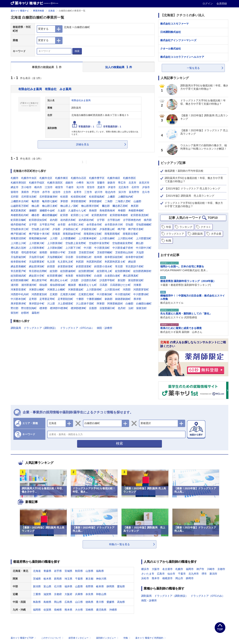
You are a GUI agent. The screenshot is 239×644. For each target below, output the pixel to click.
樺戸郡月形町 (136, 229)
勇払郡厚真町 (131, 276)
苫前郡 (72, 252)
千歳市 (70, 187)
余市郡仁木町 (76, 225)
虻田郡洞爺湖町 (20, 280)
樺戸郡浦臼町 (18, 234)
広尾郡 (54, 294)
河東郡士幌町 (37, 290)
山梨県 (79, 586)
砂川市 (99, 192)
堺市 (204, 574)
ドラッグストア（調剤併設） (41, 328)
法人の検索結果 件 (119, 67)
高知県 (121, 602)
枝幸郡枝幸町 (18, 262)
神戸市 (200, 569)
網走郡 (132, 262)
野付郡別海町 (29, 308)
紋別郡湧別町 (86, 271)
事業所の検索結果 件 (47, 67)
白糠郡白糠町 (144, 304)
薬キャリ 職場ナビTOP (24, 638)
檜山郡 (35, 206)
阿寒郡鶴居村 (115, 304)
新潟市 (213, 574)
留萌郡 (43, 252)
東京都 (89, 579)
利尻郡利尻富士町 (115, 262)
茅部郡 (64, 201)
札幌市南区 (114, 178)
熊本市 (156, 578)
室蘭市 (101, 183)
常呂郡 (119, 266)
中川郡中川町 (144, 248)
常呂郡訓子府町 (135, 266)
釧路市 (111, 183)
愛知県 (121, 586)
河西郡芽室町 (141, 290)
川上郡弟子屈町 (85, 304)
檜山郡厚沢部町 (90, 206)
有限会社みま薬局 (81, 100)
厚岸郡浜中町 (37, 304)
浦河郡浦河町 (29, 285)
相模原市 (167, 578)
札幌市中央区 (29, 178)
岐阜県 (100, 586)
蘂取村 (36, 313)
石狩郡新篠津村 (49, 197)
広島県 (68, 602)
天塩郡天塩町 (37, 257)
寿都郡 (122, 210)
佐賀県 (47, 610)
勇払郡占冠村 (18, 248)
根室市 (59, 187)
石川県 (58, 586)
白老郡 (98, 276)
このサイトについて (53, 638)
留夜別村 (141, 308)
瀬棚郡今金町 (47, 210)
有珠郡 (69, 276)
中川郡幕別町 (105, 294)
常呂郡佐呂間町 (38, 271)
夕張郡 (56, 229)
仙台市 (171, 574)
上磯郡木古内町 (20, 201)
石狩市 (135, 187)
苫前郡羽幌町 (105, 252)
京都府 (58, 594)
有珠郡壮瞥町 (84, 276)
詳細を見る (83, 144)
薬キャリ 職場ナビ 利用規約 (150, 638)
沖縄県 (113, 610)
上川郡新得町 (94, 290)
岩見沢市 (144, 183)
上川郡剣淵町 (55, 248)
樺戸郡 (122, 229)
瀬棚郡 (33, 210)
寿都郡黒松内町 (20, 215)
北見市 (132, 183)
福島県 (100, 571)
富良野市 (134, 192)
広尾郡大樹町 (68, 294)
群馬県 (58, 579)
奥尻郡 (135, 206)
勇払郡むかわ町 (59, 280)
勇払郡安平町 (39, 280)
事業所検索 (39, 11)
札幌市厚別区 (18, 183)
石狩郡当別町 (29, 197)
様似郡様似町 (58, 285)
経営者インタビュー (80, 638)
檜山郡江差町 (50, 206)
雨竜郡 (56, 234)
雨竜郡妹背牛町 (72, 234)
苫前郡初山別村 (124, 252)
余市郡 (62, 225)
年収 (169, 227)
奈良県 (89, 594)
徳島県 (89, 602)
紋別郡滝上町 (105, 271)
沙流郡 (75, 280)
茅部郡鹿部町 (79, 201)
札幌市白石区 (79, 178)
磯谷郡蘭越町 (50, 215)
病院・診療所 (105, 328)
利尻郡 (80, 262)
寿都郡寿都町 (136, 210)
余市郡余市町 (94, 225)
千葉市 (182, 574)
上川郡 (54, 238)
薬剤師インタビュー (108, 638)
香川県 (100, 602)
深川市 (122, 192)
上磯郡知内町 (126, 197)
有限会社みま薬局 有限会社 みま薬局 (45, 89)
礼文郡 (51, 262)
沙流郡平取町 (107, 280)
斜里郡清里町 (84, 266)
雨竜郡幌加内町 (38, 238)
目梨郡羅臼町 (107, 308)
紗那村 (25, 313)
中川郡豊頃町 (141, 294)
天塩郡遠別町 (18, 257)
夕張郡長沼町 (89, 229)
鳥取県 (37, 602)
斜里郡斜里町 (65, 266)
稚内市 (38, 187)
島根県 (47, 602)
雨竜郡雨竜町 (112, 234)
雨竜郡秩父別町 (93, 234)
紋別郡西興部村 (142, 271)
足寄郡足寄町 (47, 299)
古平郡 (33, 225)
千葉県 (79, 579)
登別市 (91, 187)
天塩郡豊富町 (37, 262)
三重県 (37, 594)
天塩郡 (140, 252)
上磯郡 (111, 197)
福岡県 (37, 610)
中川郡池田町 (123, 294)
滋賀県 (47, 594)
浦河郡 (15, 285)
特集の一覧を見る (119, 544)
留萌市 (15, 192)
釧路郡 (109, 299)
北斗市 (146, 192)
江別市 (49, 187)
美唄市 (25, 192)
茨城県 (37, 579)
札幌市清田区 (55, 183)
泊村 (131, 308)
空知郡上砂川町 (41, 229)
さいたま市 (148, 574)
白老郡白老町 (112, 276)
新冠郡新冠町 (136, 280)
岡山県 (58, 602)
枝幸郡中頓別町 (135, 257)
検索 (77, 51)
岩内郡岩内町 (86, 220)
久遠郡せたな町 (77, 210)
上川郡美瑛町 (55, 243)
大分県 (79, 610)
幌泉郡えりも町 (88, 285)
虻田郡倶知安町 (38, 220)
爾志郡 (106, 206)
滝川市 (80, 187)
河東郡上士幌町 (56, 290)
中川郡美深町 (102, 248)
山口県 (79, 602)
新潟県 (37, 586)
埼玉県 (68, 579)
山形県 (89, 571)
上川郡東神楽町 (88, 238)
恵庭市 (101, 187)
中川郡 (88, 248)
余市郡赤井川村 (114, 225)
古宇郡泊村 (114, 220)
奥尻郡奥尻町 (18, 210)
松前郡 (64, 197)
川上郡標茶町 (65, 304)
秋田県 (79, 571)
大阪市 (156, 569)
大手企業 (216, 234)
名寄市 (78, 192)
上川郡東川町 (37, 243)
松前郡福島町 (97, 197)
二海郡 (109, 201)
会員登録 (222, 4)
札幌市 (15, 178)
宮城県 (68, 571)
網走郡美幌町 (18, 266)
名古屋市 (167, 569)
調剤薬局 (16, 328)
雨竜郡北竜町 (131, 234)
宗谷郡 (69, 257)
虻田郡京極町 (18, 220)
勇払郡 (140, 243)
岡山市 (179, 578)
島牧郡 (93, 210)
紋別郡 (54, 271)
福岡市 (190, 569)
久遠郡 (62, 210)
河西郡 (127, 290)
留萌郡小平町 (58, 252)
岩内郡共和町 (68, 220)
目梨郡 (93, 308)
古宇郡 (101, 220)
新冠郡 (122, 280)
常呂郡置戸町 (18, 271)
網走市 (15, 187)
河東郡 (137, 285)
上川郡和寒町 (37, 248)
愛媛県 (110, 602)
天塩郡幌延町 (55, 257)
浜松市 (145, 578)
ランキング (186, 227)
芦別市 (36, 192)
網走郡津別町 (37, 266)
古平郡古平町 (47, 225)
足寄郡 (33, 299)
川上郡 (51, 304)
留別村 (15, 313)
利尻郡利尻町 (94, 262)
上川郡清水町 (112, 290)
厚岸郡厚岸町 (18, 304)
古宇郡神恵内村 (132, 220)
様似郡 (43, 285)
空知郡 (129, 225)
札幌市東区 (62, 178)
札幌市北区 (46, 178)
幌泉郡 (72, 285)
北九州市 (194, 574)
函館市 (69, 183)
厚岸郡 (137, 299)
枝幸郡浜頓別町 (114, 257)
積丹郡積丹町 (18, 225)
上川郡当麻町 (107, 238)
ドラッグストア (175, 234)
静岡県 (110, 586)
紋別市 (57, 192)
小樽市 (80, 183)
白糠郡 (129, 304)
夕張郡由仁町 (71, 229)
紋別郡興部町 (123, 271)
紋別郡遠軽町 (68, 271)
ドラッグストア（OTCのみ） (77, 328)
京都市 (221, 569)
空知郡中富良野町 (99, 243)
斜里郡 (51, 266)
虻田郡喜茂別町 (140, 215)
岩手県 (58, 571)
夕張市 (146, 187)
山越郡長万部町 (20, 206)
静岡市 (190, 578)
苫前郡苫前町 (86, 252)
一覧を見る (193, 68)
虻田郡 (64, 215)
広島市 (161, 574)
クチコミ (206, 227)
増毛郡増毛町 (29, 252)
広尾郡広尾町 (86, 294)
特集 (127, 638)
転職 (169, 241)
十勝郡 (80, 299)
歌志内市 (110, 192)
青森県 (47, 571)
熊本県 (68, 610)
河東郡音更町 (18, 290)
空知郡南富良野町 (123, 243)
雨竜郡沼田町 (18, 238)
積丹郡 (148, 220)
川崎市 (211, 569)
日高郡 (103, 285)
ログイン (208, 4)
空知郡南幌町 (144, 225)
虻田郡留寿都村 (119, 215)
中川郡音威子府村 (123, 248)
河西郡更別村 (39, 294)
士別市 (67, 192)
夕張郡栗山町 (107, 229)
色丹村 (122, 308)
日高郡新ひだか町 (120, 285)
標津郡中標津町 (59, 308)
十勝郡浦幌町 (94, 299)
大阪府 (68, 594)
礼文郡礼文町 (65, 262)
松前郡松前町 (79, 197)
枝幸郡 (98, 257)
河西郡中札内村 (20, 294)
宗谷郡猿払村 (84, 257)
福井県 (68, 586)
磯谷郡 (35, 215)
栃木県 (47, 579)
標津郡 (43, 308)
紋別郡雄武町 (18, 276)
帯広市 (122, 183)
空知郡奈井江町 (20, 229)
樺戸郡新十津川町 (39, 234)
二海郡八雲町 (123, 201)
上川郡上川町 (18, 243)
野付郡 (15, 308)
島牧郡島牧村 (107, 210)
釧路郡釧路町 (123, 299)
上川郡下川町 (73, 248)
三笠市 (88, 192)
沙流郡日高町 (89, 280)
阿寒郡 (101, 304)
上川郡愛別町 (144, 238)
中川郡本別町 (18, 299)
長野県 (89, 586)
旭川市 (90, 183)
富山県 (47, 586)
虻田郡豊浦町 (55, 276)
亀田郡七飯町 (50, 201)
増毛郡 (15, 252)
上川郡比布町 (125, 238)
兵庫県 (79, 594)
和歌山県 (101, 594)
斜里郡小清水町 (103, 266)
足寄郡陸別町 (65, 299)
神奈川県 (101, 579)
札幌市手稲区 (37, 183)
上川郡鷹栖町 (68, 238)
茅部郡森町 (96, 201)
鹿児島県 (101, 610)
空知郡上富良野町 (76, 243)
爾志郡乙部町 (120, 206)
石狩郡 (15, 197)
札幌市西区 (129, 178)
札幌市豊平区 (97, 178)
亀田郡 (35, 201)
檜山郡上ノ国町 (69, 206)
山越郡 (137, 201)
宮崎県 (89, 610)
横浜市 (145, 569)
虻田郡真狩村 (99, 215)
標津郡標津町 (79, 308)
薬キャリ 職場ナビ (20, 11)
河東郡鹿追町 (76, 290)
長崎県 (58, 610)
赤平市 (46, 192)
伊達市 (112, 187)
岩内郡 (54, 220)
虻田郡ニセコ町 (80, 215)
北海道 (51, 11)
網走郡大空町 (37, 276)
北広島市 (124, 187)
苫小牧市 (26, 187)
